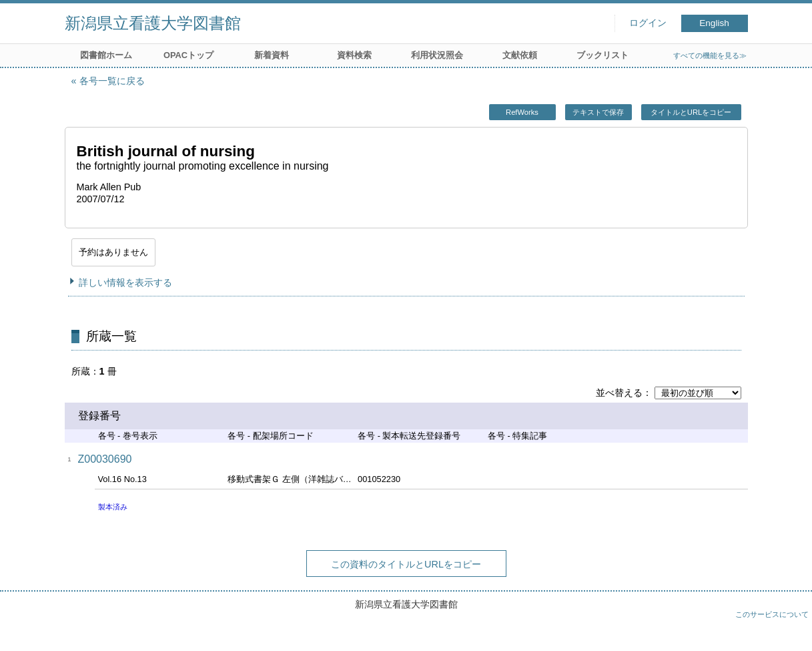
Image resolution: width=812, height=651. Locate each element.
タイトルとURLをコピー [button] (691, 112)
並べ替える (619, 393)
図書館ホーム (106, 55)
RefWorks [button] (522, 112)
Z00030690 (105, 459)
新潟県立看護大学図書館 (153, 23)
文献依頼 (520, 55)
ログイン (648, 23)
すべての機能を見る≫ (710, 55)
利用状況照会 (437, 55)
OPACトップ (188, 55)
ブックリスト (602, 55)
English (714, 23)
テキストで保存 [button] (598, 112)
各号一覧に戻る (112, 81)
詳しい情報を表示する (125, 282)
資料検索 (354, 55)
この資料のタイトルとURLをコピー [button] (406, 564)
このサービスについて (772, 614)
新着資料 (272, 55)
